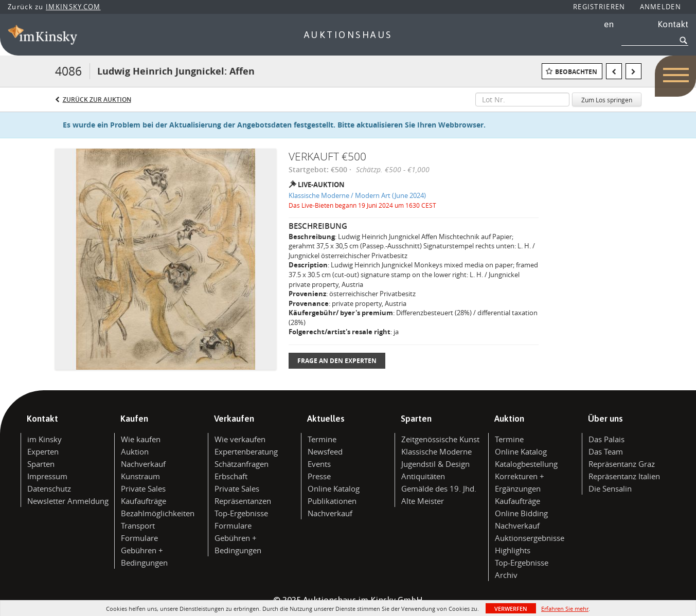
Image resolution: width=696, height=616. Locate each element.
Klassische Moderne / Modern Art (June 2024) (357, 195)
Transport (138, 526)
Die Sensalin (610, 488)
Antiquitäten (423, 476)
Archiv (506, 575)
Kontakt (673, 24)
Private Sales (143, 488)
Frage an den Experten (337, 361)
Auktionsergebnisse (530, 538)
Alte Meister (423, 501)
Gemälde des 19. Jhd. (439, 488)
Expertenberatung (246, 451)
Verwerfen (511, 609)
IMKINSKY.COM (73, 7)
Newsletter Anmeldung (68, 501)
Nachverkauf (143, 464)
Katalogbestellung (526, 464)
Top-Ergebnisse (241, 513)
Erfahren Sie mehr (565, 609)
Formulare (139, 538)
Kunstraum (140, 476)
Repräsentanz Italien (624, 476)
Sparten (41, 464)
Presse (319, 476)
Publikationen (332, 501)
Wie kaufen (141, 439)
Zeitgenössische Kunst (440, 439)
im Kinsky (44, 439)
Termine (322, 439)
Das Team (606, 451)
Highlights (513, 550)
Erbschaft (231, 476)
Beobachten (576, 72)
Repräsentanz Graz (622, 464)
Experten (43, 451)
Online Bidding (521, 513)
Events (319, 464)
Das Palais (606, 439)
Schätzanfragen (242, 464)
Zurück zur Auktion (97, 99)
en (609, 24)
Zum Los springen (607, 100)
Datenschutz (49, 488)
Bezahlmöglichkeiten (158, 513)
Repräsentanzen (243, 501)
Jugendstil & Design (435, 464)
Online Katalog (334, 488)
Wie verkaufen (240, 439)
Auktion (135, 451)
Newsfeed (325, 451)
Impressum (47, 476)
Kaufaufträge (144, 501)
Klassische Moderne (436, 451)
